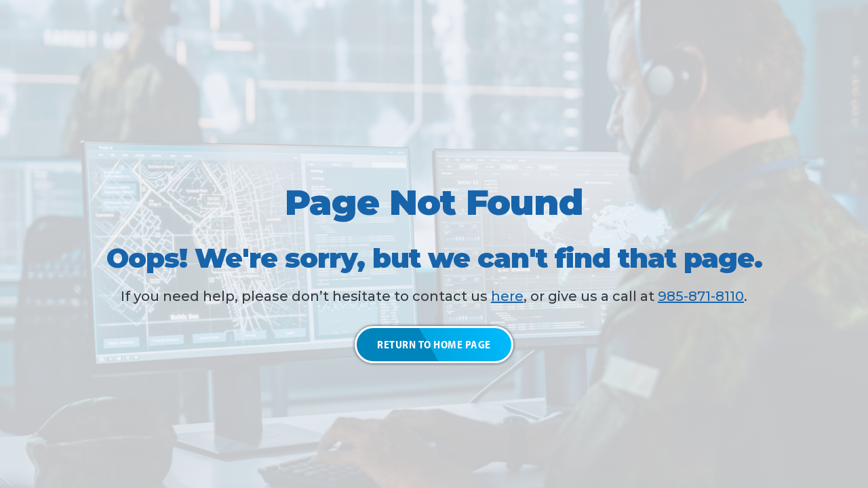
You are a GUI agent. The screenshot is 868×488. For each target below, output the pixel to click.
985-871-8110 (701, 296)
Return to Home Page (434, 344)
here (507, 296)
